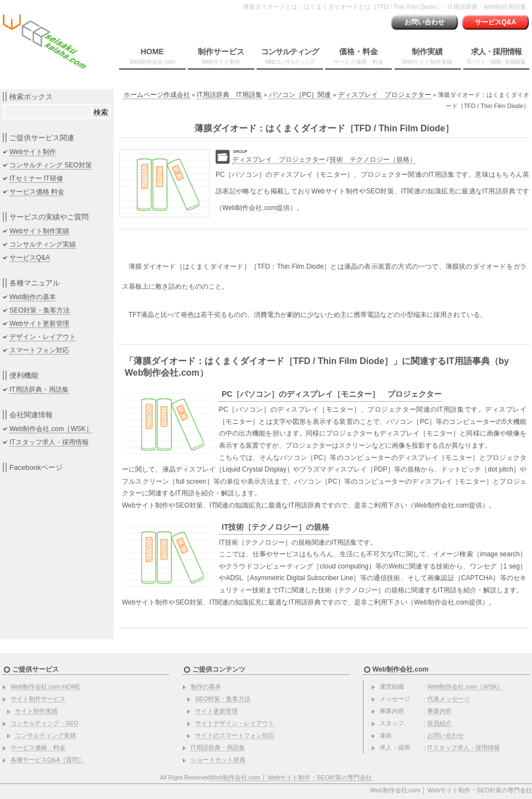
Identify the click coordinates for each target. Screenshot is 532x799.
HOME (152, 56)
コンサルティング (290, 56)
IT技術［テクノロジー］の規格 (275, 527)
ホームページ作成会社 (157, 95)
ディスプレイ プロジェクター (385, 95)
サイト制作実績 (36, 711)
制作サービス (221, 56)
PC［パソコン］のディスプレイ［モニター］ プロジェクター (332, 394)
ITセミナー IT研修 (36, 178)
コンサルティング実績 (43, 244)
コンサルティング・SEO (44, 723)
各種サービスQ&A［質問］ (47, 760)
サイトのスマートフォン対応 (235, 735)
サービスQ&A (496, 22)
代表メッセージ (449, 699)
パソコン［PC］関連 (300, 95)
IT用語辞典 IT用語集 (229, 95)
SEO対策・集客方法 (40, 310)
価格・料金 (359, 56)
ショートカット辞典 (218, 760)
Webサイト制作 (33, 152)
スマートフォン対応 (39, 350)
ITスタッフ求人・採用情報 (49, 442)
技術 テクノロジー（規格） (373, 160)
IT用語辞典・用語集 (39, 390)
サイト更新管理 (216, 711)
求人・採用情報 (496, 56)
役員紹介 (439, 723)
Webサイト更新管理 (39, 324)
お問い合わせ (424, 22)
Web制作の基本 (33, 297)
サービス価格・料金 (38, 747)
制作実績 (427, 56)
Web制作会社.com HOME (45, 687)
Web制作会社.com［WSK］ (51, 429)
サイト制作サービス (38, 699)
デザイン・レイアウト (43, 337)
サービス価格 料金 (37, 192)
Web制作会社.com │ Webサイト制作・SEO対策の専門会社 (291, 777)
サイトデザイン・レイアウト (235, 723)
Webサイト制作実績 (39, 231)
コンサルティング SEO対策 (51, 165)
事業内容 (439, 711)
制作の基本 (206, 687)
